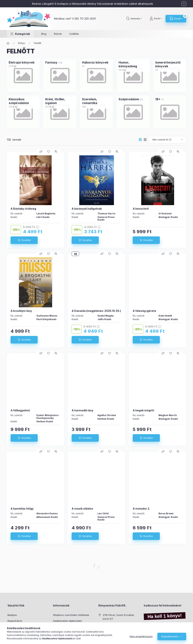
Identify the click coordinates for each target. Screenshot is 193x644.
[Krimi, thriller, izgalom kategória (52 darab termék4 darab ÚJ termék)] (60, 101)
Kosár (11, 632)
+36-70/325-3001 (113, 624)
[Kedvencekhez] (48, 152)
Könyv (22, 43)
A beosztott (141, 209)
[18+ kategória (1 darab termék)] (158, 99)
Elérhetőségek (61, 638)
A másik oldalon (82, 509)
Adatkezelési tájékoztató (67, 621)
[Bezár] (184, 4)
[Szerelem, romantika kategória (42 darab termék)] (96, 101)
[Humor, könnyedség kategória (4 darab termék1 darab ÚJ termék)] (133, 64)
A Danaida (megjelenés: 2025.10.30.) (96, 311)
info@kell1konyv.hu (114, 630)
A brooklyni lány (21, 311)
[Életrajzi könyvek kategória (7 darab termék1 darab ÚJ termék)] (22, 62)
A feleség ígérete (144, 311)
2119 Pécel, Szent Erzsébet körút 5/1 (118, 617)
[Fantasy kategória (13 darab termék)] (51, 62)
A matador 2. (141, 509)
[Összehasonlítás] (41, 152)
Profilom (12, 626)
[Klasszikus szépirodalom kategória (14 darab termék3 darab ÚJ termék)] (23, 101)
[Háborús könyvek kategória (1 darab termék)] (95, 62)
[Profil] (156, 19)
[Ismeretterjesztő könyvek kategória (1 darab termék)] (170, 64)
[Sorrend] (167, 140)
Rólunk (58, 34)
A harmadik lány (82, 410)
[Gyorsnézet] (56, 152)
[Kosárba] (24, 240)
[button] (20, 34)
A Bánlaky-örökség (23, 209)
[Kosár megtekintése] (176, 19)
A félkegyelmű (20, 410)
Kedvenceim (15, 638)
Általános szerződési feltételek (71, 615)
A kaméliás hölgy (22, 509)
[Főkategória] (8, 43)
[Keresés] (134, 19)
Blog (44, 34)
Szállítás (74, 34)
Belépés (12, 615)
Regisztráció (15, 621)
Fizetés (57, 626)
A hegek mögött (143, 410)
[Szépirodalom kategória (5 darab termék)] (129, 99)
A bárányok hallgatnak (87, 209)
